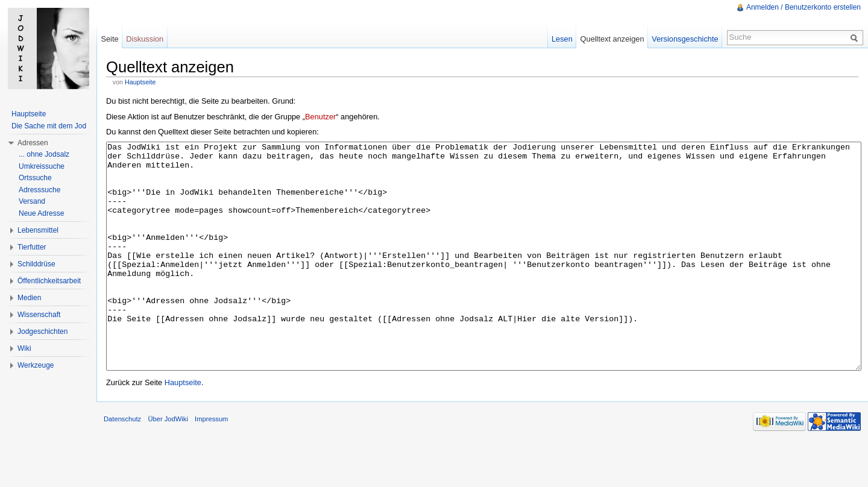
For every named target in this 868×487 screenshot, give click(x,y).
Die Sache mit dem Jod (49, 126)
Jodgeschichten (42, 331)
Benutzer (320, 117)
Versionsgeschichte (685, 39)
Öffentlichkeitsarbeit (49, 281)
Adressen (33, 143)
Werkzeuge (36, 365)
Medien (29, 298)
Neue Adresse (41, 213)
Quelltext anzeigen (612, 39)
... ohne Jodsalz (44, 154)
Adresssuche (39, 190)
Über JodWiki (168, 464)
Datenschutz (122, 464)
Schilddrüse (36, 264)
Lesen (562, 39)
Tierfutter (32, 247)
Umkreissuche (42, 166)
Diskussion (145, 39)
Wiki (24, 348)
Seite (109, 39)
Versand (32, 201)
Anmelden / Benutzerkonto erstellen (804, 7)
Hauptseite (140, 82)
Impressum (211, 464)
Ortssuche (35, 178)
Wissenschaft (39, 315)
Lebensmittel (38, 230)
